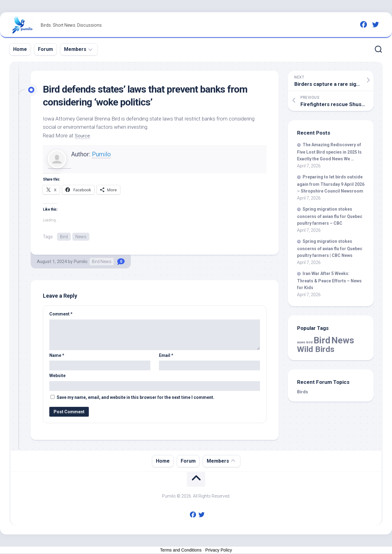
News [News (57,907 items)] (343, 340)
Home (20, 49)
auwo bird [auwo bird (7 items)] (305, 342)
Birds (303, 392)
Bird (64, 237)
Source (83, 136)
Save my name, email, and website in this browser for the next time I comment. (136, 398)
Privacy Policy (219, 550)
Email (166, 356)
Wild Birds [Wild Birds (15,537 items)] (316, 349)
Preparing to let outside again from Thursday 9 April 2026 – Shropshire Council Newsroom (331, 184)
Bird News (102, 262)
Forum (45, 49)
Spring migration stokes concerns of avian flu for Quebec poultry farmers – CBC (330, 216)
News (81, 237)
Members (75, 49)
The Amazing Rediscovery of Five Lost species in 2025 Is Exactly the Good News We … (329, 152)
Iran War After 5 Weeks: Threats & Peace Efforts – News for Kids (329, 281)
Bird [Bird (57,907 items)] (322, 340)
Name (57, 356)
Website (57, 376)
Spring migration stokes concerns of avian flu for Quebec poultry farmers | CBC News (330, 248)
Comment (61, 315)
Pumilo (101, 154)
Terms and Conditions (181, 550)
